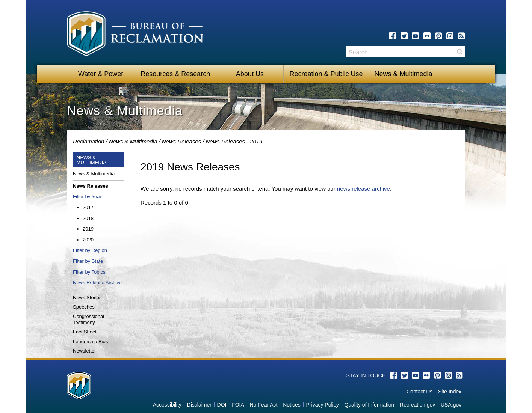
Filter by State (88, 261)
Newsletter (84, 351)
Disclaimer (199, 405)
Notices (292, 405)
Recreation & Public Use (326, 74)
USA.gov (451, 405)
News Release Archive (97, 283)
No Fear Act (264, 405)
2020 (88, 240)
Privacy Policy (323, 405)
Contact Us (419, 392)
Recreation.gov (417, 405)
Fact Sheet (85, 332)
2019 (88, 229)
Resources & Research (175, 74)
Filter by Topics (89, 272)
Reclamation (88, 141)
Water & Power (101, 74)
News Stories (87, 298)
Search (459, 54)
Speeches (84, 307)
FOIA (238, 405)
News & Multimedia (404, 74)
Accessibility (167, 405)
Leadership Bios (90, 341)
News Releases (181, 141)
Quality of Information (369, 405)
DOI (222, 405)
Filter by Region (90, 250)
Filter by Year (87, 197)
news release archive (363, 189)
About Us (250, 74)
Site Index (450, 392)
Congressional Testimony (88, 319)
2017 (88, 207)
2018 (88, 218)
